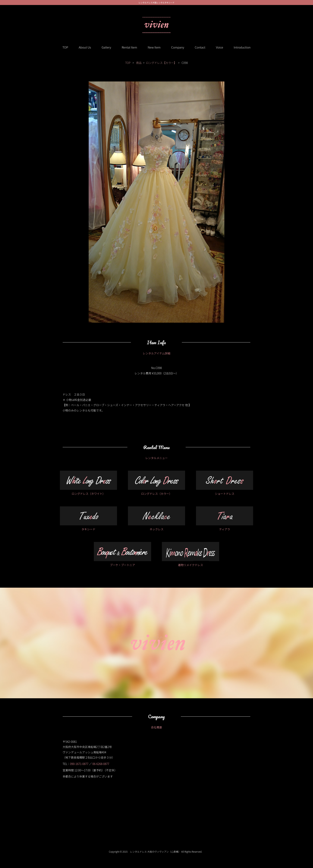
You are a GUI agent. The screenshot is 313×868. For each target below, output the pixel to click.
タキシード (89, 519)
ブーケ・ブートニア (122, 554)
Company (178, 47)
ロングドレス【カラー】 (161, 63)
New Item (154, 47)
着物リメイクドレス (191, 554)
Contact (200, 47)
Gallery (106, 47)
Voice (220, 47)
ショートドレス (225, 483)
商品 (139, 63)
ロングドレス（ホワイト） (89, 483)
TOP (65, 47)
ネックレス (157, 519)
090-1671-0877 (79, 764)
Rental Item (129, 47)
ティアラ (225, 519)
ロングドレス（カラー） (157, 483)
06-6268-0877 (101, 764)
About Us (85, 47)
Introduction (242, 47)
